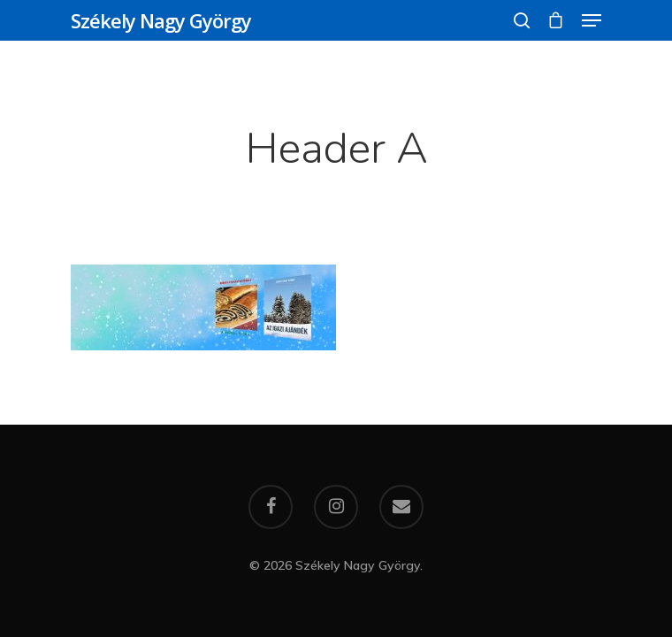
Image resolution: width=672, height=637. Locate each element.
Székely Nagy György (161, 20)
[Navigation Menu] (592, 20)
